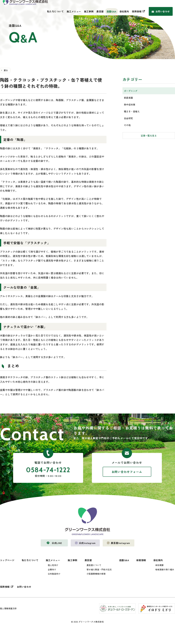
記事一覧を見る (149, 136)
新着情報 (141, 560)
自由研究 (128, 118)
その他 (127, 125)
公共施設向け (54, 574)
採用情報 (137, 11)
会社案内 (124, 11)
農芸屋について (94, 565)
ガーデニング (131, 91)
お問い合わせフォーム (127, 472)
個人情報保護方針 (8, 608)
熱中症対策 (130, 105)
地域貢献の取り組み (165, 569)
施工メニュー (74, 11)
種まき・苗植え (132, 111)
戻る (6, 70)
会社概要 (160, 565)
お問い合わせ (163, 11)
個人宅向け (53, 565)
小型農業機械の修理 (96, 574)
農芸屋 (100, 11)
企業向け (52, 569)
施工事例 (89, 11)
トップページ (7, 560)
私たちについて (55, 11)
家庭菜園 (128, 98)
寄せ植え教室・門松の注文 (99, 569)
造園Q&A (112, 11)
